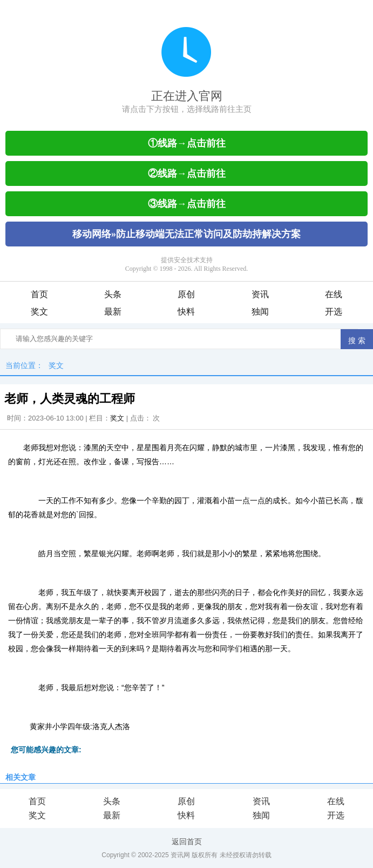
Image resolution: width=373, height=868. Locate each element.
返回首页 (187, 842)
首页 (39, 294)
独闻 (260, 312)
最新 (113, 312)
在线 (334, 294)
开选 (334, 312)
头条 (113, 294)
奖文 (39, 312)
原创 (186, 294)
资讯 (260, 294)
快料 (186, 312)
